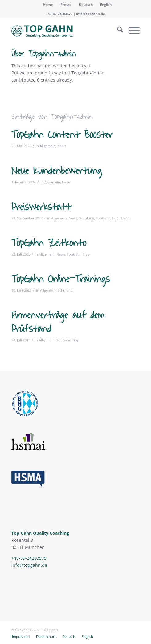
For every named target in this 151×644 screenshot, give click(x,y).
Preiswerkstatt (41, 207)
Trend (125, 218)
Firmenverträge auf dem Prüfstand (58, 322)
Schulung (87, 218)
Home (48, 4)
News (62, 146)
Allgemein (48, 146)
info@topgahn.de (91, 14)
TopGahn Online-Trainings (61, 279)
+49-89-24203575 (29, 558)
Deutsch (86, 4)
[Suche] (117, 30)
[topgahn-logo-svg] (63, 30)
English (106, 4)
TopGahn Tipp (107, 218)
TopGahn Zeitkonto (49, 243)
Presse (66, 4)
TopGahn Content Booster (62, 135)
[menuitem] (48, 5)
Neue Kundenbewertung (57, 171)
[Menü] (131, 30)
